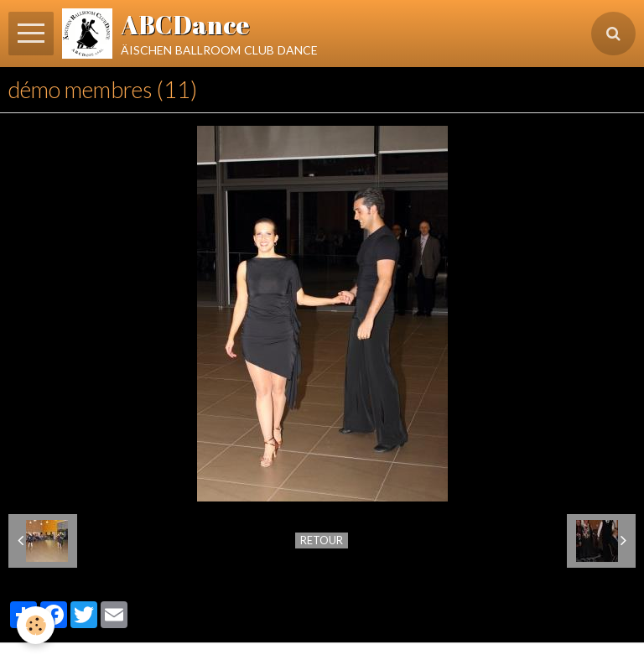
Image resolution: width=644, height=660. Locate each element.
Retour (322, 540)
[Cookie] (36, 625)
